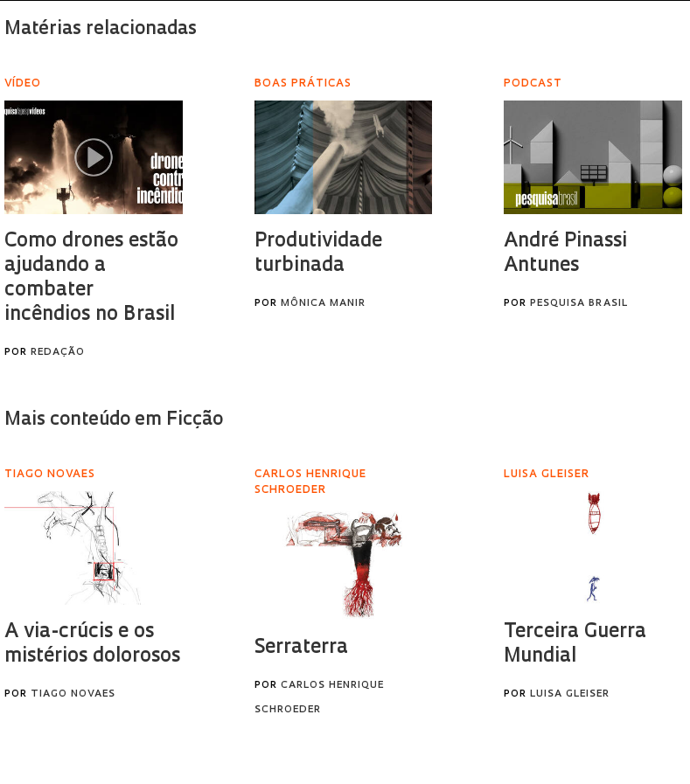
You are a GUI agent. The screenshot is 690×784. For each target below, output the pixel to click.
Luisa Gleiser (570, 694)
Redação (58, 353)
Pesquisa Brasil (579, 304)
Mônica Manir (323, 304)
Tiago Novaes (73, 694)
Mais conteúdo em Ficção (114, 420)
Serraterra (301, 648)
